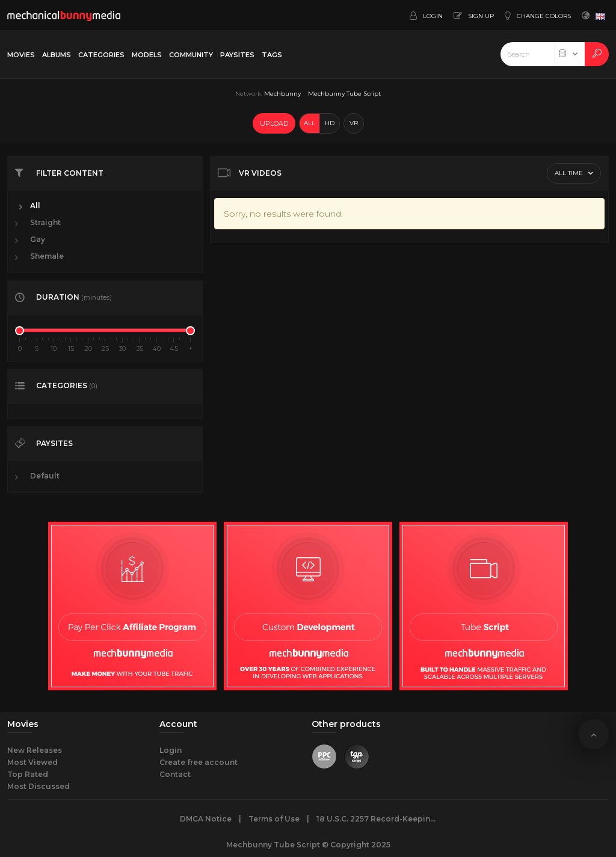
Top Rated (28, 774)
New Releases (35, 750)
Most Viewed (32, 762)
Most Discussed (38, 786)
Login (171, 750)
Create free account (199, 762)
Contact (175, 774)
